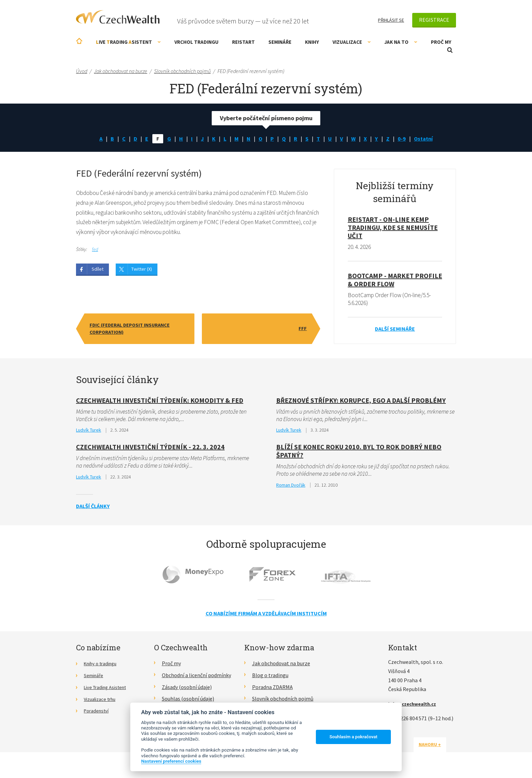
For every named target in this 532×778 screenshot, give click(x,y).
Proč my (441, 42)
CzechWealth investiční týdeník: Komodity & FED (160, 402)
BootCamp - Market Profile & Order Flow (395, 281)
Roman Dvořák (291, 488)
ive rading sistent (128, 42)
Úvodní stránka (79, 41)
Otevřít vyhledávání (450, 50)
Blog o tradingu (270, 679)
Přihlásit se (391, 20)
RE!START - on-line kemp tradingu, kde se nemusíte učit (393, 228)
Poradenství (98, 714)
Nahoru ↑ (440, 748)
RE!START (243, 42)
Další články (93, 509)
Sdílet (98, 272)
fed (95, 252)
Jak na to (401, 42)
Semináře (280, 42)
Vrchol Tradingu (196, 42)
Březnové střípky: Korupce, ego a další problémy (361, 402)
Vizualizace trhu (102, 702)
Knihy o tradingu (103, 667)
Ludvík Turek (89, 433)
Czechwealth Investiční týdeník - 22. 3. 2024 (150, 449)
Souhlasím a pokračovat (353, 737)
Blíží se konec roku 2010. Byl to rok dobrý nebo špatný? (359, 454)
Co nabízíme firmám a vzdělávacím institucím (266, 617)
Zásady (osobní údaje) (187, 690)
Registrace (434, 20)
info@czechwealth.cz (415, 707)
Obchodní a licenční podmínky (196, 679)
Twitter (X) (142, 272)
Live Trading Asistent (108, 690)
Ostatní (427, 139)
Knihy (312, 42)
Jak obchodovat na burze (281, 667)
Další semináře (395, 331)
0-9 (404, 139)
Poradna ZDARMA (272, 690)
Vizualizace (352, 42)
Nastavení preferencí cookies (171, 761)
